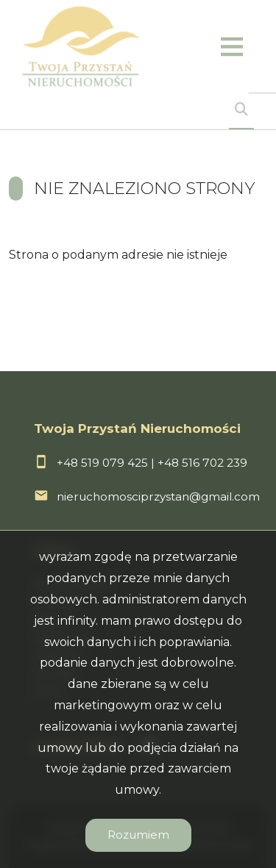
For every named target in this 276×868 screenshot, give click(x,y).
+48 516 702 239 (202, 463)
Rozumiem (138, 835)
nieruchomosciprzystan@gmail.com (158, 496)
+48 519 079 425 (102, 463)
